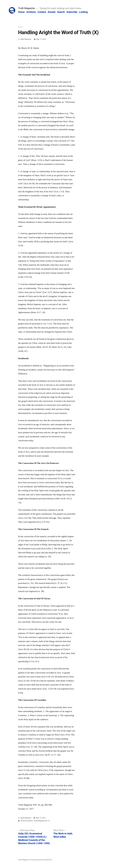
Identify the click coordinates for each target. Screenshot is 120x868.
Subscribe (72, 12)
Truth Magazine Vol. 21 (42, 821)
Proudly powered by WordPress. (41, 860)
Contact (42, 12)
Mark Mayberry (26, 39)
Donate (52, 12)
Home (21, 12)
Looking (83, 12)
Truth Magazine (26, 8)
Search (61, 12)
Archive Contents (27, 821)
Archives (31, 12)
